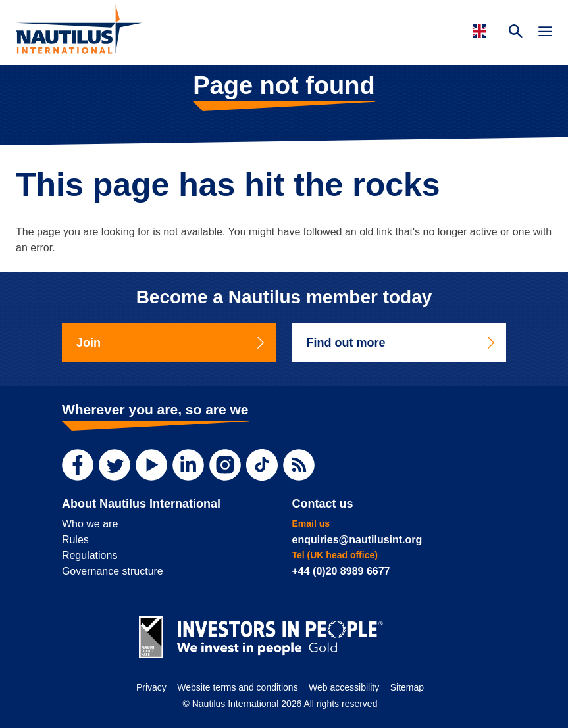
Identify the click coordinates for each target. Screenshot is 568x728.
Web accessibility (344, 687)
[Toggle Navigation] (545, 33)
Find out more (401, 343)
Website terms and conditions (237, 687)
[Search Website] (516, 33)
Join (172, 343)
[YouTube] (151, 465)
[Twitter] (115, 465)
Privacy (151, 687)
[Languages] (481, 31)
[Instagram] (225, 465)
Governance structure (113, 571)
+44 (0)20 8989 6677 (341, 571)
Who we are (90, 524)
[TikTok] (262, 465)
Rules (75, 540)
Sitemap (407, 687)
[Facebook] (78, 465)
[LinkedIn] (188, 465)
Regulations (90, 555)
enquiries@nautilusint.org (357, 540)
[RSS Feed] (299, 465)
